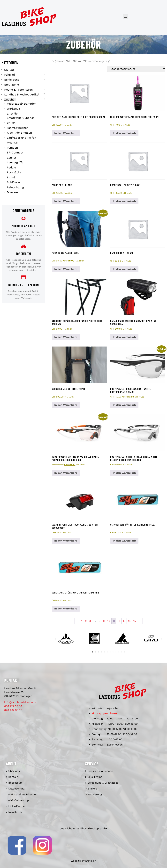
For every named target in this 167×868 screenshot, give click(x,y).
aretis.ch (91, 861)
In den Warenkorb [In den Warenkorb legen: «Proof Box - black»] (66, 201)
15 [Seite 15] (135, 621)
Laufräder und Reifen (22, 138)
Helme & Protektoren (19, 90)
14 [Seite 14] (129, 621)
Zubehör (10, 100)
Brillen (11, 123)
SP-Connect (15, 152)
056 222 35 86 (13, 706)
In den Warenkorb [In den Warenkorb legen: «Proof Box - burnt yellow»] (124, 201)
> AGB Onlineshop (17, 800)
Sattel (11, 177)
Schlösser (14, 182)
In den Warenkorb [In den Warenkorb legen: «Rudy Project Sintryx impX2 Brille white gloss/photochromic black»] (124, 473)
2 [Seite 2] (86, 621)
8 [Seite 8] (99, 621)
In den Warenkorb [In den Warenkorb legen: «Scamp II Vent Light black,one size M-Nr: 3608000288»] (66, 541)
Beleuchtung (15, 187)
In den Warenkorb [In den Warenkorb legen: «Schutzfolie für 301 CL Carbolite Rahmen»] (66, 609)
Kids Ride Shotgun (19, 133)
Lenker (12, 158)
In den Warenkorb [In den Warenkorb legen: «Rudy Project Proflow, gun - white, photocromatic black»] (124, 405)
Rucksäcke (14, 172)
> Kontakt (12, 777)
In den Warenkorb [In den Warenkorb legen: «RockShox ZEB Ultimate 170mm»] (66, 405)
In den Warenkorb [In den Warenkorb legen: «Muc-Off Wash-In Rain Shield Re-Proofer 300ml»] (66, 133)
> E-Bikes (91, 789)
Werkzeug (13, 109)
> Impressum (14, 783)
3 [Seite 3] (90, 621)
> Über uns (13, 771)
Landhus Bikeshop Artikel (22, 94)
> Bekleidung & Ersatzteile (102, 783)
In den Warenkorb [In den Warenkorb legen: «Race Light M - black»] (124, 269)
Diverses (13, 192)
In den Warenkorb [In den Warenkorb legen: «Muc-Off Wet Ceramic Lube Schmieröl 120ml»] (124, 133)
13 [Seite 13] (124, 621)
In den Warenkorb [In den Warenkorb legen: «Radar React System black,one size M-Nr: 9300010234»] (124, 337)
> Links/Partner (16, 806)
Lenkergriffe (15, 162)
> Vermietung (94, 794)
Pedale (11, 167)
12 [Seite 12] (119, 621)
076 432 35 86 (13, 710)
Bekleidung (12, 80)
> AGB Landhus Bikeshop (22, 794)
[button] (125, 17)
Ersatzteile (12, 85)
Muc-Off (13, 143)
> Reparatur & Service (99, 771)
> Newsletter (14, 812)
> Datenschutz (15, 789)
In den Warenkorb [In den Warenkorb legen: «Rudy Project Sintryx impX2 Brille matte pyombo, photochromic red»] (66, 473)
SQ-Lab (9, 70)
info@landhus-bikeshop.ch (21, 702)
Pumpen (12, 148)
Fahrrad (10, 75)
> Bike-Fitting (94, 777)
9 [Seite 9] (104, 621)
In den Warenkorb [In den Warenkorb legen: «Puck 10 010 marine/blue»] (66, 269)
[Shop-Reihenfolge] (136, 69)
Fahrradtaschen (18, 128)
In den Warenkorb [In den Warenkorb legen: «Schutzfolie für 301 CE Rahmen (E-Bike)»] (124, 541)
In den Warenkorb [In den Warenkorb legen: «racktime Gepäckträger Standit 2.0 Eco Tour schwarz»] (66, 337)
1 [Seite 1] (82, 621)
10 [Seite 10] (109, 621)
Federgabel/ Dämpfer (21, 104)
